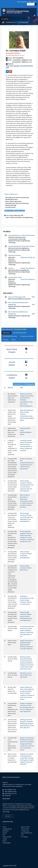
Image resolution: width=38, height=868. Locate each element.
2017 (33, 305)
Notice (5, 841)
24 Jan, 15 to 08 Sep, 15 (28, 279)
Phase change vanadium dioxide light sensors (26, 568)
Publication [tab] (6, 333)
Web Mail (24, 2)
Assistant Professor (15, 255)
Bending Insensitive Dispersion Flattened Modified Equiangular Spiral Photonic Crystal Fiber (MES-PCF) (27, 724)
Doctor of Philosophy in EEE (17, 297)
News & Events (25, 827)
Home (19, 2)
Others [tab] (13, 340)
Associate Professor (15, 246)
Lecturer (11, 268)
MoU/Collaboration (27, 833)
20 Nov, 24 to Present (28, 235)
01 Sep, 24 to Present (28, 246)
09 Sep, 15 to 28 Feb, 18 (28, 268)
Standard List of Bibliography (24, 384)
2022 (33, 297)
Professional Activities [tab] (27, 336)
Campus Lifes (25, 831)
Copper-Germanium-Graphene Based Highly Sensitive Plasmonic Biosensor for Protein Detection (27, 645)
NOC (4, 835)
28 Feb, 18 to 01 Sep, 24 (28, 258)
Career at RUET (7, 837)
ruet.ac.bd (7, 796)
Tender (5, 839)
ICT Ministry (25, 837)
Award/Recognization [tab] (20, 333)
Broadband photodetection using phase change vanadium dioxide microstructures (27, 600)
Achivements (25, 829)
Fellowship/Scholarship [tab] (10, 336)
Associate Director (14, 235)
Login (34, 2)
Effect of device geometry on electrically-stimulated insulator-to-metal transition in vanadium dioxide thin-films (27, 501)
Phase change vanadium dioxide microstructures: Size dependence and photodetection (26, 517)
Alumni (30, 2)
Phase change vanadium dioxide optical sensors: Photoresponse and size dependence (26, 616)
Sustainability (7, 843)
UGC (22, 835)
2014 (33, 314)
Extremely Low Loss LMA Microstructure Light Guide (26, 675)
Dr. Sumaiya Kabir (23, 22)
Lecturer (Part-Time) (15, 277)
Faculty (5, 833)
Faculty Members (11, 22)
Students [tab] (6, 340)
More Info (8, 816)
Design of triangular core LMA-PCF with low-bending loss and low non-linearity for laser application (27, 707)
